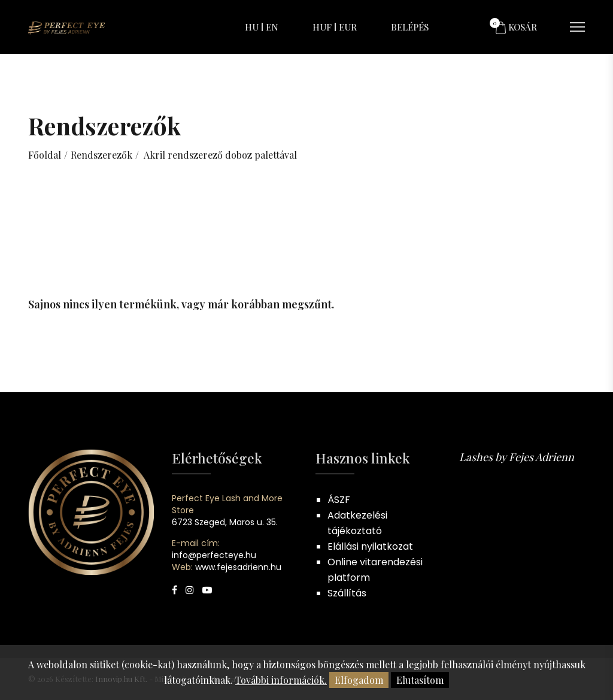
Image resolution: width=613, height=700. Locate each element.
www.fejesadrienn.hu (238, 567)
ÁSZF (339, 500)
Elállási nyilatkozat (370, 546)
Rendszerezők (101, 155)
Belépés (410, 27)
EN (272, 27)
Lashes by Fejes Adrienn (517, 457)
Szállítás (347, 593)
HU (252, 27)
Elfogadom (359, 680)
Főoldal (45, 155)
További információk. (281, 680)
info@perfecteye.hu (214, 555)
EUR (348, 27)
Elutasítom (420, 680)
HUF (322, 27)
